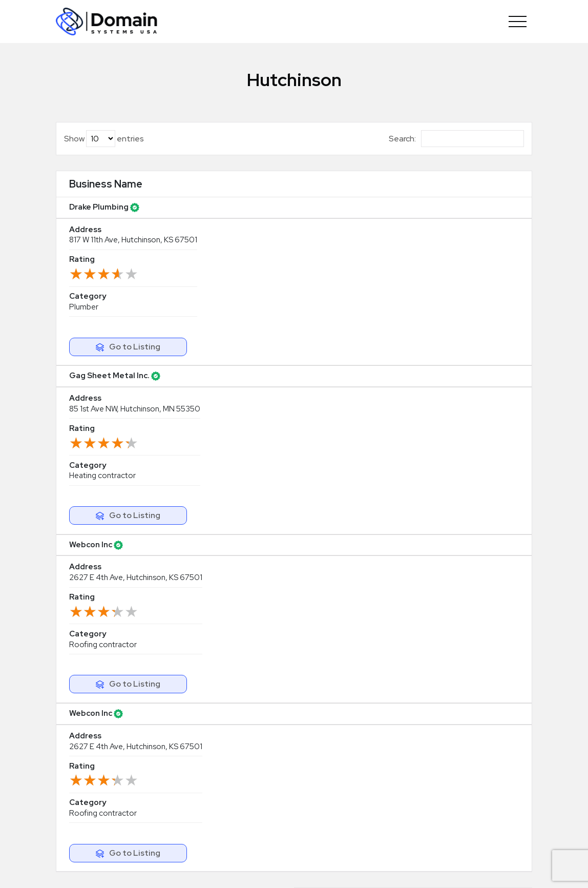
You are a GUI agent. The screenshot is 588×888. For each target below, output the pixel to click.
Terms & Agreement (351, 869)
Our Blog (320, 783)
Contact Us (325, 818)
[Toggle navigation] (517, 21)
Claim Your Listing (474, 494)
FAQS (314, 800)
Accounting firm (457, 765)
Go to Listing (482, 228)
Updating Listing (334, 713)
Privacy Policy (419, 869)
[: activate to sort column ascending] (476, 192)
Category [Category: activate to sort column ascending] (376, 192)
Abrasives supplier (461, 713)
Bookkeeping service (466, 730)
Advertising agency (463, 783)
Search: (456, 139)
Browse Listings (332, 730)
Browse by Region (337, 748)
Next (501, 386)
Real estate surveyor (465, 800)
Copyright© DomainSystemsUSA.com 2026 (226, 869)
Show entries (104, 139)
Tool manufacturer (461, 748)
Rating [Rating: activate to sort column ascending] (274, 192)
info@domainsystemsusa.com (254, 745)
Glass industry (453, 818)
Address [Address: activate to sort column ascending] (173, 192)
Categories (325, 765)
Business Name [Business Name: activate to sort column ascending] (91, 192)
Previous (425, 386)
